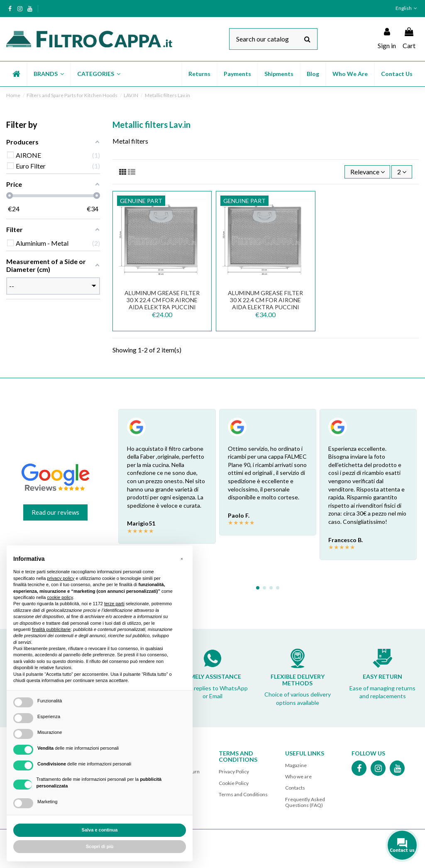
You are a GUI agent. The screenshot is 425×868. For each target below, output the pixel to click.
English (407, 8)
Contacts (295, 788)
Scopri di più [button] (100, 846)
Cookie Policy (234, 783)
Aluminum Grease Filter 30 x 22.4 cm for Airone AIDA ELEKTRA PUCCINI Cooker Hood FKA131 (162, 303)
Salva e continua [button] (100, 830)
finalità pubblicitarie (51, 629)
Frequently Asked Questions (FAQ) (305, 802)
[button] (48, 74)
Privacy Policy (234, 771)
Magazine (296, 765)
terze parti (114, 604)
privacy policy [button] (61, 578)
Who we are (298, 776)
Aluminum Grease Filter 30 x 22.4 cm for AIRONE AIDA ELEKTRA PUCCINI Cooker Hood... (265, 303)
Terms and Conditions (243, 794)
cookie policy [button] (60, 597)
